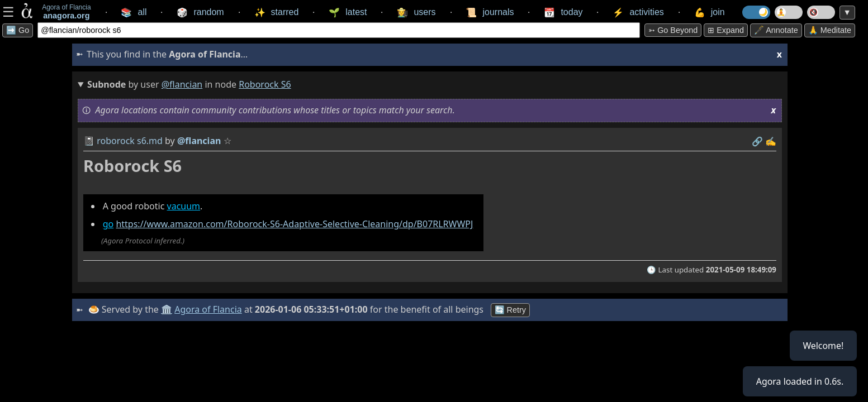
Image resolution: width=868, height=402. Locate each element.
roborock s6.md (130, 141)
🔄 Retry (510, 310)
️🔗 (757, 141)
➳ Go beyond (673, 30)
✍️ (771, 141)
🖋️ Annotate (776, 30)
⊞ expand (726, 30)
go (108, 224)
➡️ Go (18, 30)
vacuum (184, 206)
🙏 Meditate (830, 30)
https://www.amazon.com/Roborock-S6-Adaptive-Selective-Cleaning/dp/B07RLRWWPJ (294, 224)
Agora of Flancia (209, 309)
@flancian (182, 84)
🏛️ (167, 309)
